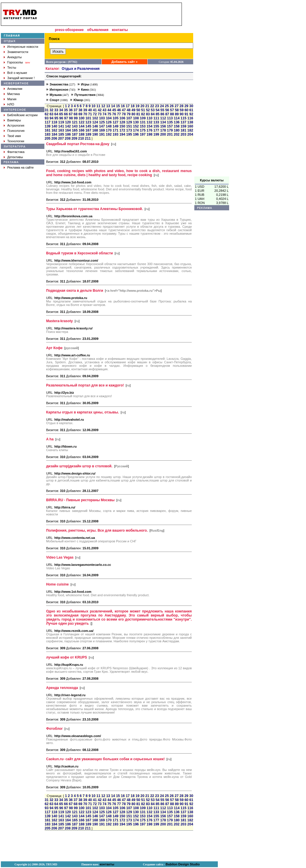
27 (176, 106)
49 (133, 110)
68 (76, 114)
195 (129, 134)
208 (68, 138)
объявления (98, 30)
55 (162, 110)
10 (94, 106)
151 (129, 126)
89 (177, 114)
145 (88, 126)
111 (156, 118)
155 (156, 126)
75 (109, 114)
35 (66, 110)
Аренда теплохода (62, 688)
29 (186, 106)
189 (88, 134)
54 (157, 110)
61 (191, 110)
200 (163, 134)
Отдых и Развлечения (81, 69)
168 (95, 130)
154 (149, 126)
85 (157, 114)
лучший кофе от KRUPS (67, 657)
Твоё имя (14, 136)
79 (129, 114)
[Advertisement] (212, 90)
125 (102, 122)
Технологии (16, 141)
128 (122, 122)
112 (163, 118)
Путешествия (85, 95)
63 (51, 114)
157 (170, 126)
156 (163, 126)
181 (183, 130)
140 (54, 126)
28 (181, 106)
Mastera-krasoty (59, 321)
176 (149, 130)
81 (138, 114)
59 (182, 110)
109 (143, 118)
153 (143, 126)
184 (54, 134)
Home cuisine (57, 584)
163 (61, 130)
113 (170, 118)
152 (136, 126)
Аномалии (15, 89)
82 (143, 114)
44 (109, 110)
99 (76, 118)
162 (54, 130)
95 (56, 118)
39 (85, 110)
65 (61, 114)
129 (129, 122)
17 (128, 106)
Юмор (78, 100)
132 (149, 122)
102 (95, 118)
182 (190, 130)
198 (149, 134)
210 (81, 138)
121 (75, 122)
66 (66, 114)
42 (100, 110)
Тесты (12, 68)
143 (75, 126)
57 (172, 110)
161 (48, 130)
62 (47, 114)
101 (88, 118)
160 (190, 126)
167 (88, 130)
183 (48, 134)
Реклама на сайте (20, 167)
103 (102, 118)
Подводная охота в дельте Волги (75, 291)
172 (122, 130)
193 (115, 134)
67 (71, 114)
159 (183, 126)
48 (129, 110)
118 (54, 122)
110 (149, 118)
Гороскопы (15, 62)
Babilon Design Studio (183, 864)
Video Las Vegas (60, 557)
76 (114, 114)
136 (177, 122)
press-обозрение (69, 30)
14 (113, 106)
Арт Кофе (54, 348)
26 (172, 106)
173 (129, 130)
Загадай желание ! (21, 78)
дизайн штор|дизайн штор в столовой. (79, 466)
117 (48, 122)
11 (98, 106)
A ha (50, 439)
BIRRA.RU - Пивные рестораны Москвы (80, 500)
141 (61, 126)
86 (162, 114)
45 (114, 110)
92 (191, 114)
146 (95, 126)
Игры (85, 84)
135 (170, 122)
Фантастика (16, 152)
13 (108, 106)
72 (95, 114)
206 (54, 138)
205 (48, 138)
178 (163, 130)
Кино (85, 90)
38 (80, 110)
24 (162, 106)
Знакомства (59, 84)
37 (76, 110)
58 (177, 110)
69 (80, 114)
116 (190, 118)
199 (156, 134)
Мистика (13, 94)
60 (186, 110)
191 (102, 134)
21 (147, 106)
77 (119, 114)
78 (124, 114)
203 (183, 134)
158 (177, 126)
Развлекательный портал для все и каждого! (85, 385)
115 (184, 118)
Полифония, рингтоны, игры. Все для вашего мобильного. (97, 530)
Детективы (15, 157)
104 (109, 118)
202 (177, 134)
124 (95, 122)
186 (68, 134)
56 (167, 110)
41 (95, 110)
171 (115, 130)
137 (183, 122)
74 (105, 114)
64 (56, 114)
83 (148, 114)
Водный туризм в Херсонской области (79, 253)
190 (95, 134)
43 (105, 110)
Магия (12, 99)
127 (115, 122)
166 (82, 130)
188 (82, 134)
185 (61, 134)
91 (186, 114)
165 (75, 130)
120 (68, 122)
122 (82, 122)
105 (115, 118)
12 (103, 106)
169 (102, 130)
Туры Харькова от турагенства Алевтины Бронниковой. (94, 209)
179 (170, 130)
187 (75, 134)
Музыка (56, 95)
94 (51, 118)
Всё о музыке (17, 73)
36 (71, 110)
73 (100, 114)
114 (177, 118)
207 (61, 138)
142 (68, 126)
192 (109, 134)
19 (137, 106)
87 (167, 114)
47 (124, 110)
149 (115, 126)
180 (177, 130)
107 (129, 118)
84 (153, 114)
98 (71, 118)
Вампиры (14, 120)
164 (68, 130)
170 (109, 130)
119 (61, 122)
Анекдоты (15, 57)
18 (132, 106)
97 (66, 118)
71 (90, 114)
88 (172, 114)
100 (82, 118)
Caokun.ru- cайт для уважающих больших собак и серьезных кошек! (105, 759)
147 (102, 126)
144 (82, 126)
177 (156, 130)
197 (143, 134)
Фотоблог (54, 729)
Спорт (54, 100)
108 (136, 118)
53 (153, 110)
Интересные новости (23, 47)
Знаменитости (18, 52)
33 (56, 110)
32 (51, 110)
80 (133, 114)
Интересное (59, 90)
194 (122, 134)
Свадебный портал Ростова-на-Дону (78, 144)
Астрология (16, 125)
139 (48, 126)
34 (61, 110)
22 (152, 106)
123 (88, 122)
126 (109, 122)
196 (136, 134)
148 (109, 126)
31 (47, 110)
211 (88, 138)
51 (143, 110)
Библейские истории (22, 115)
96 (61, 118)
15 (118, 106)
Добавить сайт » (124, 62)
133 (156, 122)
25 (167, 106)
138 (190, 122)
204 (190, 134)
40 (90, 110)
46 (119, 110)
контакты (120, 30)
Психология (16, 131)
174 (136, 130)
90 (182, 114)
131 (143, 122)
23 (157, 106)
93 (47, 118)
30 (191, 106)
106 (122, 118)
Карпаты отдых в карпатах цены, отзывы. (83, 412)
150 (122, 126)
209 (74, 138)
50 (138, 110)
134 (163, 122)
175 (143, 130)
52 (148, 110)
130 (136, 122)
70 (85, 114)
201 (170, 134)
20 (142, 106)
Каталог (52, 69)
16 (123, 106)
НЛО (11, 104)
